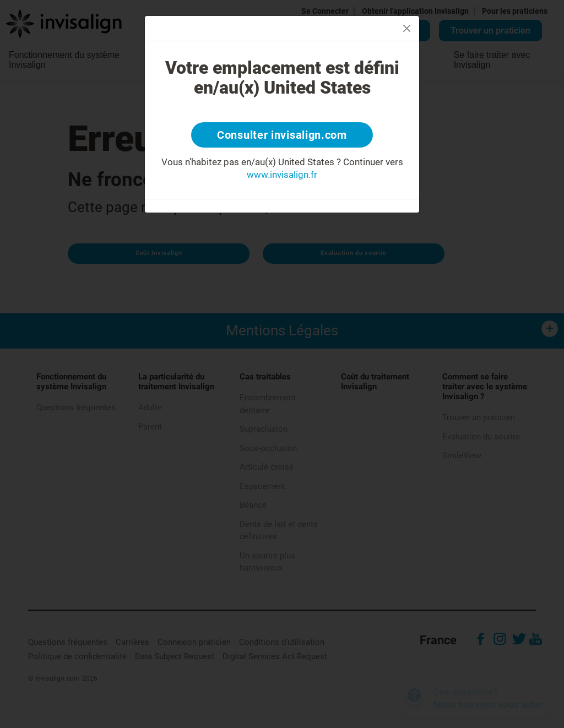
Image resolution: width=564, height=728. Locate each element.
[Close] (407, 28)
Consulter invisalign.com (282, 135)
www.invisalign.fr (282, 175)
